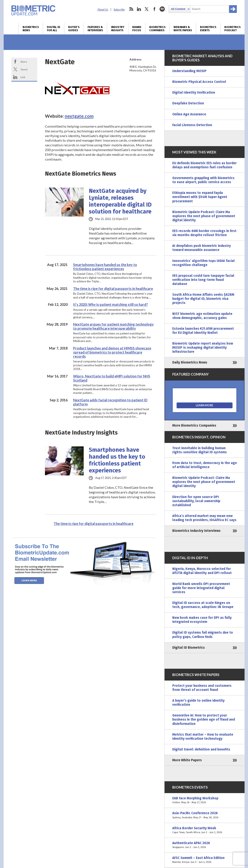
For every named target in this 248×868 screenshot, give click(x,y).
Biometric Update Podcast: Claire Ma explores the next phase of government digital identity (204, 216)
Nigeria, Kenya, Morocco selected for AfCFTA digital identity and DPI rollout (202, 571)
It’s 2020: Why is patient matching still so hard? (111, 304)
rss (131, 9)
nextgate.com (79, 116)
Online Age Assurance (189, 114)
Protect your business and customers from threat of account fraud (202, 688)
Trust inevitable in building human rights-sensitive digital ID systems (199, 450)
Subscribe (119, 10)
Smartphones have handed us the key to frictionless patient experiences (105, 267)
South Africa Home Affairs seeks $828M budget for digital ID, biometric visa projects (203, 299)
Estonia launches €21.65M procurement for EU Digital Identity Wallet (203, 331)
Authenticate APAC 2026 (205, 845)
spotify (162, 9)
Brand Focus (137, 29)
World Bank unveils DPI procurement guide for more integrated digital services (201, 588)
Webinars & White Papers (183, 29)
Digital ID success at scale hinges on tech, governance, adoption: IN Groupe (203, 605)
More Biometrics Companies (194, 425)
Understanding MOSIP (189, 71)
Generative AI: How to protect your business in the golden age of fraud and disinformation (204, 719)
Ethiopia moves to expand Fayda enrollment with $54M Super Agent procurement (200, 197)
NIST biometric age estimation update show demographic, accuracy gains (202, 316)
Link (23, 77)
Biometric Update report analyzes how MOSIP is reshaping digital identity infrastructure (203, 348)
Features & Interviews (95, 29)
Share (24, 62)
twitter (147, 9)
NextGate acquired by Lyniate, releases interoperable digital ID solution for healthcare (120, 201)
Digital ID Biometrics (189, 648)
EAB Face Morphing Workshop (205, 800)
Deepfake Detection (188, 103)
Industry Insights (118, 29)
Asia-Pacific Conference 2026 (205, 815)
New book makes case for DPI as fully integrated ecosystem (202, 620)
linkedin (139, 9)
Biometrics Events (208, 29)
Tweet (24, 69)
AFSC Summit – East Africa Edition (205, 860)
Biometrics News (31, 29)
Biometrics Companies (157, 29)
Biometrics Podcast (233, 29)
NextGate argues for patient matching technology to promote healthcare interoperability (113, 326)
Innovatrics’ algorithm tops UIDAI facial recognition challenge (203, 263)
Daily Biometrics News (190, 362)
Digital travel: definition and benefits (201, 749)
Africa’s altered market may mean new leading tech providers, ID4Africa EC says (204, 518)
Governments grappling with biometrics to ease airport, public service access (203, 180)
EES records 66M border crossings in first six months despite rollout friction (204, 233)
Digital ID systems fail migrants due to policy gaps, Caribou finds (203, 635)
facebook (154, 9)
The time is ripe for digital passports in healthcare (113, 289)
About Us (103, 10)
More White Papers (187, 760)
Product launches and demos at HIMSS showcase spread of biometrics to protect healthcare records (112, 352)
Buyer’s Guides (74, 29)
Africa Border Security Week (205, 830)
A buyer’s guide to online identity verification (198, 703)
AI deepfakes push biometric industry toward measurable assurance (202, 248)
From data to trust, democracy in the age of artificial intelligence (205, 465)
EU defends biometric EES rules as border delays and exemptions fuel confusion (204, 165)
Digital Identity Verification (194, 93)
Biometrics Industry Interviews (196, 531)
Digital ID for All (54, 29)
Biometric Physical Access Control (199, 82)
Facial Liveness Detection (192, 125)
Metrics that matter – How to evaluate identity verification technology (203, 737)
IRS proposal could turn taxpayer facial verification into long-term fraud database (203, 280)
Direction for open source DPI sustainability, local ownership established (196, 501)
